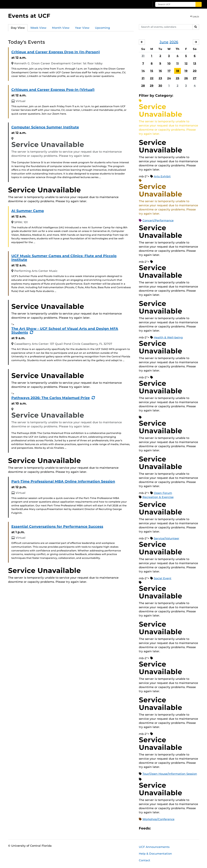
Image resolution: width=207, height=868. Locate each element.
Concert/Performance (158, 220)
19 (186, 71)
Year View (82, 28)
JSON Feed (179, 828)
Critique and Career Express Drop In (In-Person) (56, 52)
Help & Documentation (155, 854)
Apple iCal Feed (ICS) (155, 828)
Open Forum (163, 493)
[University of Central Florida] (33, 4)
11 (178, 63)
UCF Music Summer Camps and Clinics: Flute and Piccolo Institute (64, 258)
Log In (195, 16)
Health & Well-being (168, 337)
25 (178, 78)
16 (160, 71)
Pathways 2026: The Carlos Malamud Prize (51, 398)
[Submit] (199, 4)
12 (186, 63)
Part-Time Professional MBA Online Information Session (63, 481)
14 (143, 71)
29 (152, 86)
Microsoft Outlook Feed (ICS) (161, 828)
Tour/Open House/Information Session (170, 774)
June (164, 42)
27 (195, 78)
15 (152, 71)
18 (178, 71)
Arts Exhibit (162, 176)
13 (195, 63)
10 (169, 63)
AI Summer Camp (28, 211)
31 (143, 56)
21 (143, 78)
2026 (174, 42)
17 (169, 71)
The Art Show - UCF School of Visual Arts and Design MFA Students (65, 331)
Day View (18, 28)
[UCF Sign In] (139, 4)
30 (160, 86)
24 (169, 78)
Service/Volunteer (167, 538)
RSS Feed (167, 828)
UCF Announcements (154, 847)
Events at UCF (29, 16)
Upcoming (102, 28)
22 (152, 78)
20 (195, 71)
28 (143, 86)
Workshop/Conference (158, 819)
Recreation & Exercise (158, 497)
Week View (38, 28)
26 (186, 78)
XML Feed (173, 828)
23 (160, 78)
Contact (145, 860)
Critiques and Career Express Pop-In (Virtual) (53, 90)
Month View (61, 28)
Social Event (163, 578)
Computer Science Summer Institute (45, 127)
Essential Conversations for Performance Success (57, 526)
